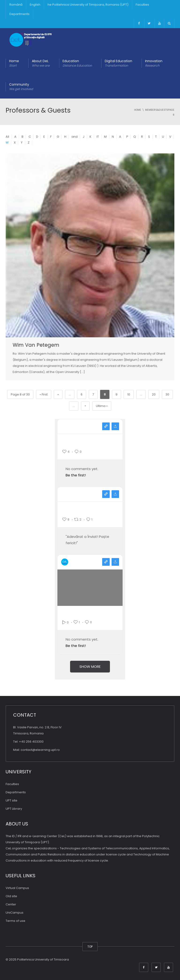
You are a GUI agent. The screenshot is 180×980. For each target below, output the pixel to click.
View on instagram (106, 426)
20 (154, 394)
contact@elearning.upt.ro (40, 750)
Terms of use (15, 921)
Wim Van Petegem (36, 345)
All (7, 137)
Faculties (142, 5)
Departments (19, 14)
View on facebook (106, 494)
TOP (90, 947)
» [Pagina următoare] (85, 406)
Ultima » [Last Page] (102, 406)
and (75, 137)
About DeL (41, 63)
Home (14, 63)
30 (167, 394)
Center (11, 904)
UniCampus (15, 913)
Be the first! (76, 475)
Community (21, 87)
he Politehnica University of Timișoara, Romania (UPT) (88, 5)
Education (77, 63)
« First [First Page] (44, 394)
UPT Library (14, 809)
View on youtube (106, 562)
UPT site (11, 800)
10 (129, 394)
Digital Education (118, 63)
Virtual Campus (17, 888)
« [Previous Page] (58, 394)
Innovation (154, 63)
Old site (11, 896)
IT (98, 137)
